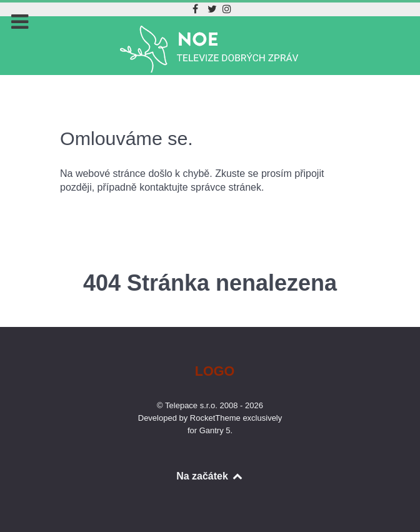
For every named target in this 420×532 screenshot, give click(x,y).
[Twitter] (213, 9)
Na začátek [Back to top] (210, 476)
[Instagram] (227, 9)
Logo (215, 371)
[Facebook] (197, 9)
